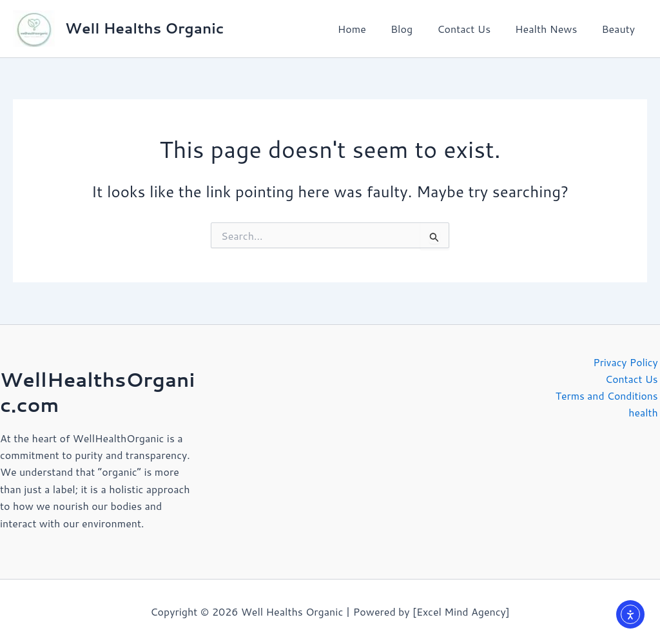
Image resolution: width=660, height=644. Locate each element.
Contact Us (473, 29)
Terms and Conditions (608, 395)
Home (369, 29)
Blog (415, 29)
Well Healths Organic (144, 28)
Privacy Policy (627, 362)
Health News (552, 29)
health (645, 413)
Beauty (620, 29)
